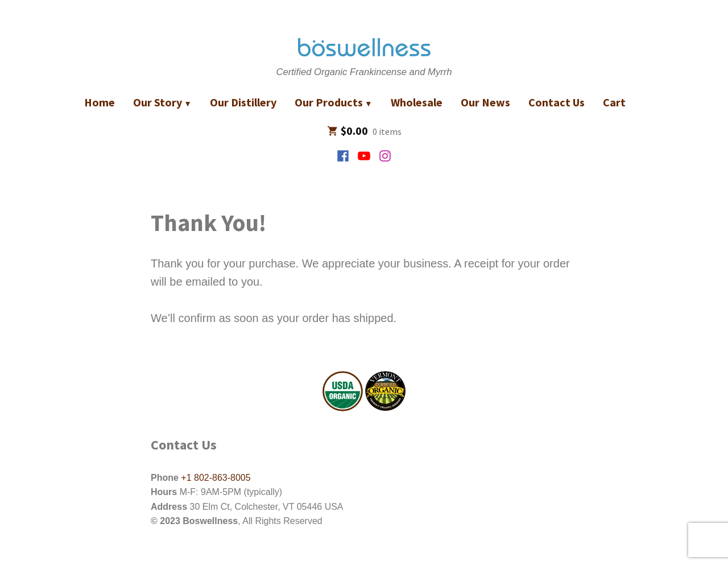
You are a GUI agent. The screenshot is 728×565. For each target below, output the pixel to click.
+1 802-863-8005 (215, 478)
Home (100, 102)
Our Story (158, 102)
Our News (485, 102)
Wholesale (417, 102)
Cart (614, 102)
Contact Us (557, 102)
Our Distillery (243, 102)
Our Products (329, 102)
